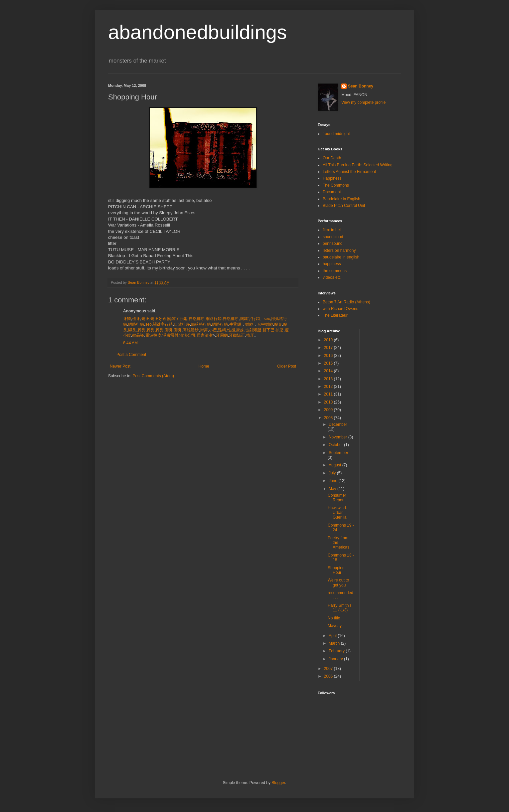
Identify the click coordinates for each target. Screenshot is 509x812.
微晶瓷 (138, 335)
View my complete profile (363, 102)
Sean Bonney (361, 86)
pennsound (333, 244)
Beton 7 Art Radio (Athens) (346, 302)
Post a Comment (131, 355)
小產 (213, 330)
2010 (329, 402)
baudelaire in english (341, 257)
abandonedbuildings (197, 32)
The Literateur (335, 315)
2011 (329, 394)
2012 (329, 387)
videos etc (332, 277)
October (336, 445)
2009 (329, 410)
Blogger (278, 783)
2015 (329, 363)
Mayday (335, 626)
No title (334, 618)
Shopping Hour (336, 570)
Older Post (287, 366)
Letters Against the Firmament (349, 172)
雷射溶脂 (253, 330)
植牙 (136, 319)
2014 (329, 371)
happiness (332, 264)
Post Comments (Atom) (153, 376)
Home (204, 366)
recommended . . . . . (340, 595)
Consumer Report (337, 498)
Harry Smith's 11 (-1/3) (340, 608)
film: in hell (332, 230)
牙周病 (222, 335)
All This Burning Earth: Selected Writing (358, 165)
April (333, 636)
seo (267, 319)
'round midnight (336, 134)
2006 (329, 676)
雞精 (222, 330)
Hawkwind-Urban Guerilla (338, 513)
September (339, 453)
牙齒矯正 (237, 335)
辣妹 (240, 330)
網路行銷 (214, 319)
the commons (335, 271)
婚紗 (249, 324)
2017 (329, 348)
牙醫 (127, 319)
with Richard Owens (340, 309)
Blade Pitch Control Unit (344, 206)
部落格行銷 (201, 324)
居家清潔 (205, 335)
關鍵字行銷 (177, 319)
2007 (329, 669)
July (333, 473)
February (337, 651)
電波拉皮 (153, 335)
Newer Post (120, 366)
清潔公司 (187, 335)
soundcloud (333, 237)
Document (332, 192)
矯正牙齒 (158, 319)
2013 (329, 379)
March (335, 643)
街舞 (204, 330)
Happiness (332, 178)
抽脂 (279, 330)
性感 (231, 330)
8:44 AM (130, 343)
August (336, 465)
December (338, 424)
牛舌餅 (235, 324)
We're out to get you (338, 582)
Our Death (332, 158)
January (336, 659)
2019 (329, 340)
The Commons (336, 185)
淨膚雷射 (170, 335)
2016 (329, 356)
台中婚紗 (265, 324)
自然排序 (197, 319)
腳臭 (278, 324)
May (333, 489)
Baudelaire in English (341, 199)
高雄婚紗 (191, 330)
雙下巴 (268, 330)
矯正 (145, 319)
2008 (329, 418)
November (339, 437)
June (334, 481)
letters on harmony (339, 250)
